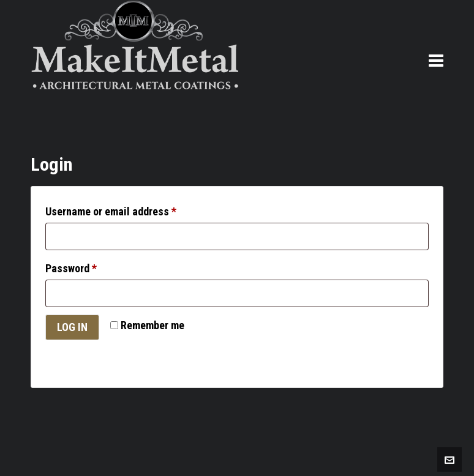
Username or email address (111, 211)
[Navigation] (436, 61)
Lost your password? (90, 354)
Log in (72, 327)
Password (71, 268)
